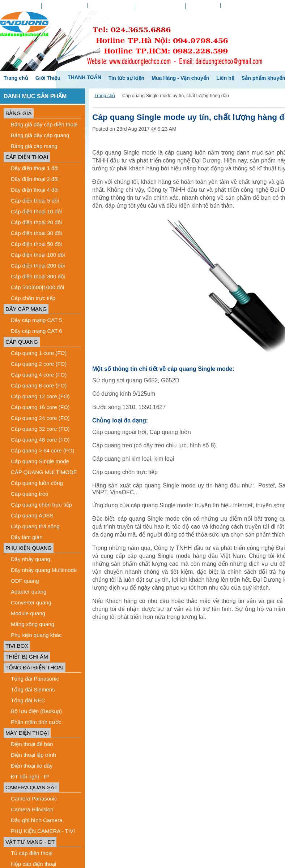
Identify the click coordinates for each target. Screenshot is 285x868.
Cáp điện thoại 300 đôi (38, 276)
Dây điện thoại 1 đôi (35, 168)
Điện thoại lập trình (33, 755)
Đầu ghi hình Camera (37, 820)
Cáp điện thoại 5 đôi (35, 201)
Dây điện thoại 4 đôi (35, 190)
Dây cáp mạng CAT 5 (37, 320)
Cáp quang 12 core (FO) (40, 396)
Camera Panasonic (34, 798)
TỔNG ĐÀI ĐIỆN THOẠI (35, 667)
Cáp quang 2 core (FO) (39, 364)
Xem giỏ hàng (203, 6)
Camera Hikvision (32, 809)
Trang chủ (105, 96)
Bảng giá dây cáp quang (40, 135)
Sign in (231, 5)
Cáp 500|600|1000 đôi (37, 287)
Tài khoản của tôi (21, 6)
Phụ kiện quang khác (36, 635)
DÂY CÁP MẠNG (26, 309)
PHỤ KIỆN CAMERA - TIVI (43, 831)
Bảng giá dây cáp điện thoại (44, 124)
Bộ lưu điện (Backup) (36, 711)
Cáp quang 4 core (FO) (39, 375)
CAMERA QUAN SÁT (31, 787)
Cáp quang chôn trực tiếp (41, 505)
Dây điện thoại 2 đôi (35, 179)
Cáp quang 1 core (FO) (39, 353)
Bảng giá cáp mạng (34, 146)
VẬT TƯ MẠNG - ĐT (30, 842)
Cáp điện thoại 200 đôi (38, 266)
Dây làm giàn (27, 537)
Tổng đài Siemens (33, 689)
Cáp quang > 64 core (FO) (43, 450)
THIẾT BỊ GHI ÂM (27, 657)
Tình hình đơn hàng (64, 6)
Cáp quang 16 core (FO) (40, 407)
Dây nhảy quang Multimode (44, 570)
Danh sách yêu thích (111, 5)
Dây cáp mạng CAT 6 (37, 331)
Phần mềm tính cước (36, 722)
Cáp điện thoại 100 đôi (38, 255)
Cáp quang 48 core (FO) (40, 440)
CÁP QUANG (22, 342)
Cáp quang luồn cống (37, 483)
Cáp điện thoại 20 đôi (36, 222)
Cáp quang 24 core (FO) (40, 418)
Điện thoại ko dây (32, 766)
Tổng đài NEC (28, 700)
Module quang (28, 613)
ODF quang (25, 581)
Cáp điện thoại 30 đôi (36, 233)
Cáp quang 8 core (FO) (39, 385)
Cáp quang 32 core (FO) (40, 429)
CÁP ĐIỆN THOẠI (27, 157)
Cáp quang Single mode (40, 461)
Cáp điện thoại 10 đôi (36, 211)
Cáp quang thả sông (35, 526)
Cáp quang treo (29, 494)
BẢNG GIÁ (19, 113)
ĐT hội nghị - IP (30, 776)
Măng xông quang (33, 624)
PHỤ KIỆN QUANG (29, 548)
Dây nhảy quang (31, 559)
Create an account (262, 5)
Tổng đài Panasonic (35, 679)
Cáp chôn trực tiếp (33, 298)
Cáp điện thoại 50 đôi (36, 244)
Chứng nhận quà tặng (160, 6)
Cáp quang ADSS (32, 515)
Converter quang (31, 602)
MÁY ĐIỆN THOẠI (27, 733)
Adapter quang (29, 592)
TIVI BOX (17, 646)
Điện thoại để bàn (32, 744)
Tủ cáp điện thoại (32, 853)
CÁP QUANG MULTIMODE (44, 472)
